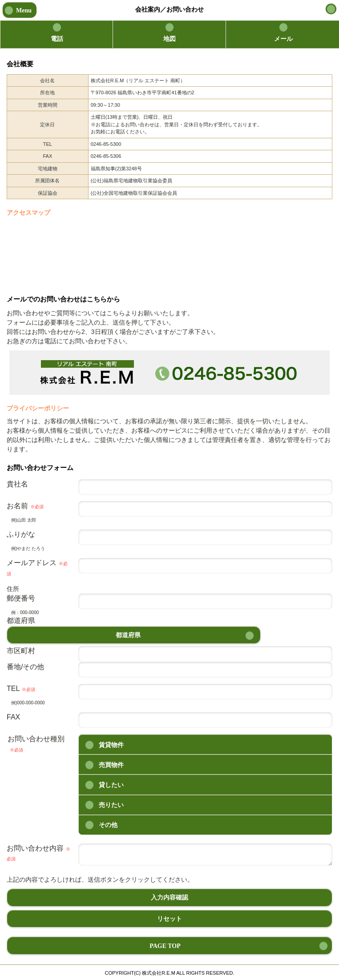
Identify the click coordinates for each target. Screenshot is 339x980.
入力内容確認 (169, 898)
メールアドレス (37, 567)
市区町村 (21, 651)
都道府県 (21, 621)
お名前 (25, 506)
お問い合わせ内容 (38, 853)
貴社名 (17, 484)
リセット (169, 919)
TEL (21, 689)
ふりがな (21, 534)
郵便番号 (21, 598)
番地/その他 (25, 667)
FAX (13, 717)
